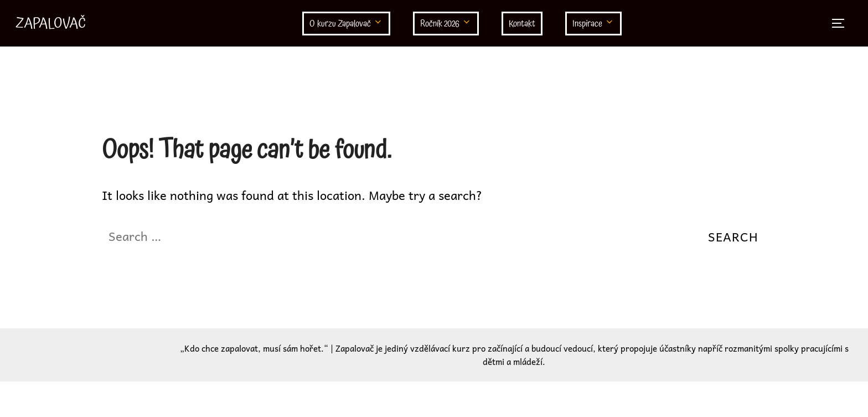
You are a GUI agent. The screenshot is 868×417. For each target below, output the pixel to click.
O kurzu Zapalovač (346, 24)
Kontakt (522, 24)
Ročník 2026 (446, 24)
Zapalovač (51, 23)
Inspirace (593, 24)
